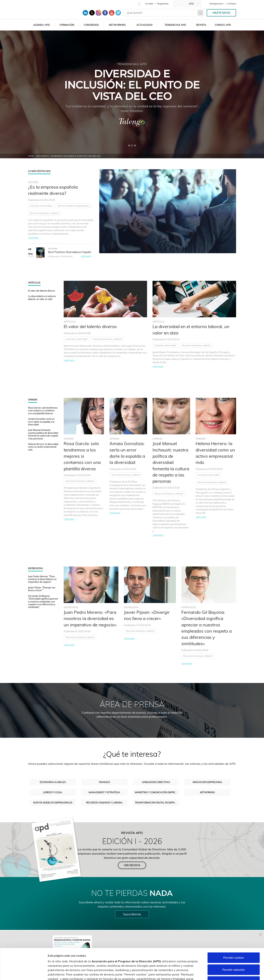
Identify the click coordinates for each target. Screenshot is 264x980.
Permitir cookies (234, 932)
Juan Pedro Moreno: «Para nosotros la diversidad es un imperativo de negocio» (90, 618)
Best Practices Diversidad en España (70, 252)
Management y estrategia (104, 792)
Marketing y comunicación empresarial (157, 792)
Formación (67, 25)
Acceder (149, 4)
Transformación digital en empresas (157, 803)
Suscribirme (132, 914)
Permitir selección (234, 944)
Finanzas (104, 782)
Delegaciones (216, 4)
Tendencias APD (175, 25)
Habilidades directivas (156, 782)
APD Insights (42, 156)
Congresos (91, 25)
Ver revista (132, 865)
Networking (117, 25)
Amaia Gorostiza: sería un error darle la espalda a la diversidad (41, 422)
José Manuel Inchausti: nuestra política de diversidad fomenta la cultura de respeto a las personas (43, 434)
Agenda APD (42, 25)
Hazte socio (221, 13)
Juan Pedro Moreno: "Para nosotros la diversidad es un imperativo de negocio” (42, 579)
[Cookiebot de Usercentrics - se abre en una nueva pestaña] (24, 973)
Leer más (33, 238)
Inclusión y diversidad (41, 206)
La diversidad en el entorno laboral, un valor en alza (42, 298)
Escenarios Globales (53, 782)
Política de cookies (135, 958)
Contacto (232, 4)
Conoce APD (223, 25)
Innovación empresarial (208, 782)
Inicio (31, 156)
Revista (201, 25)
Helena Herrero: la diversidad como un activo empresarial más (43, 447)
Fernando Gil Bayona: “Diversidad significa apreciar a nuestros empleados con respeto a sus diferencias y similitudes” (43, 602)
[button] (129, 146)
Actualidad (144, 25)
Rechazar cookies (234, 956)
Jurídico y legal (53, 792)
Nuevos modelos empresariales (73, 206)
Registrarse (163, 4)
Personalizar (194, 973)
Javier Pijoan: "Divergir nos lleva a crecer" (42, 589)
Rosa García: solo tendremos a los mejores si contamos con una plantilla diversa (43, 411)
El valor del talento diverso (42, 291)
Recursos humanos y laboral (44, 213)
